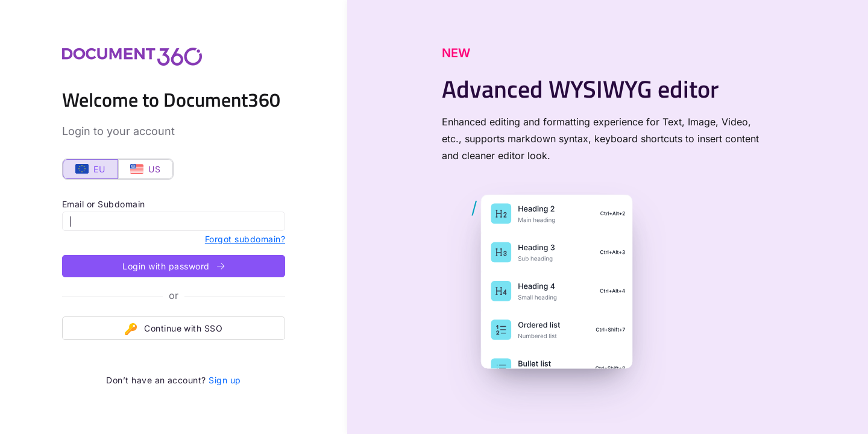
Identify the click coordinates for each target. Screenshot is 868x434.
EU (90, 169)
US (145, 169)
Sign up (225, 380)
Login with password (173, 266)
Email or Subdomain (104, 204)
